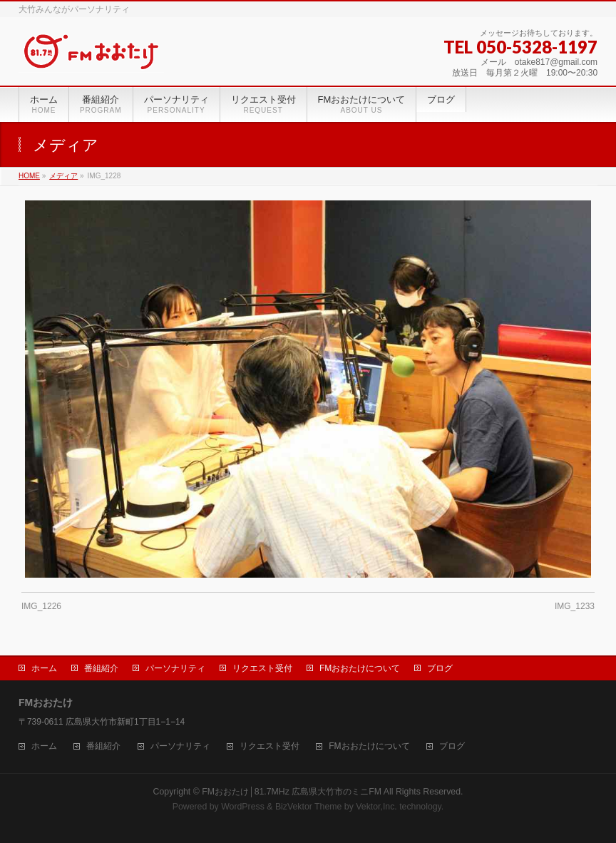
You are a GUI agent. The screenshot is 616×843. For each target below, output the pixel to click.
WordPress (243, 807)
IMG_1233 (575, 606)
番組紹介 (101, 668)
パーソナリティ (175, 668)
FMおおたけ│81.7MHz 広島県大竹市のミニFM (292, 792)
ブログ (440, 668)
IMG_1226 (41, 606)
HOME (29, 176)
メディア (63, 176)
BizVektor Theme (309, 807)
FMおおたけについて (360, 668)
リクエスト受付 (262, 668)
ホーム (44, 668)
